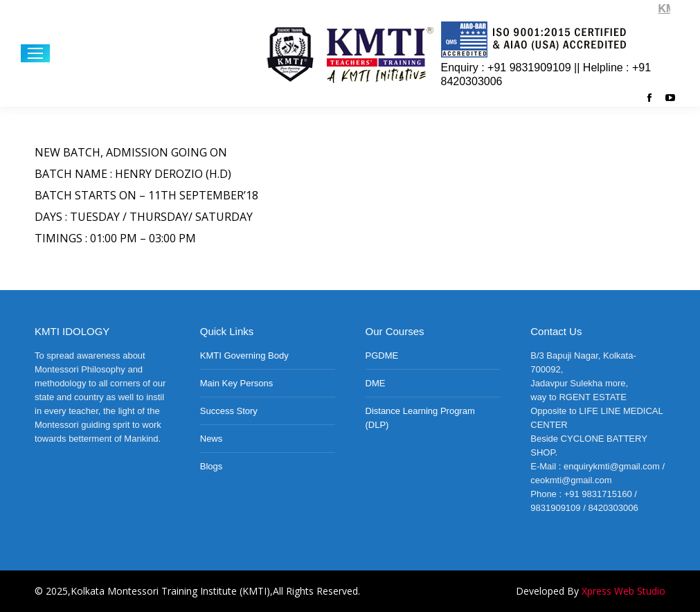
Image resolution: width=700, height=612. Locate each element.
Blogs (212, 466)
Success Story (229, 411)
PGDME (382, 355)
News (212, 439)
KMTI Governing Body (244, 355)
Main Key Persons (237, 383)
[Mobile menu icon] (35, 53)
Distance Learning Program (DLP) (420, 418)
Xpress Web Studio (623, 591)
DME (376, 383)
